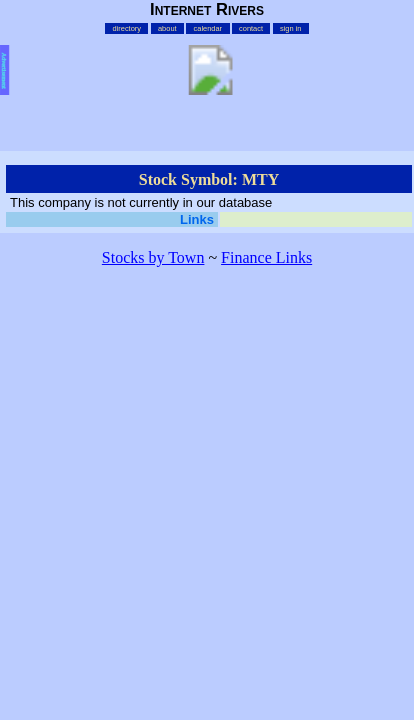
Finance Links (266, 257)
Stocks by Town (153, 257)
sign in (291, 28)
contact (251, 28)
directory (127, 28)
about (167, 28)
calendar (208, 28)
